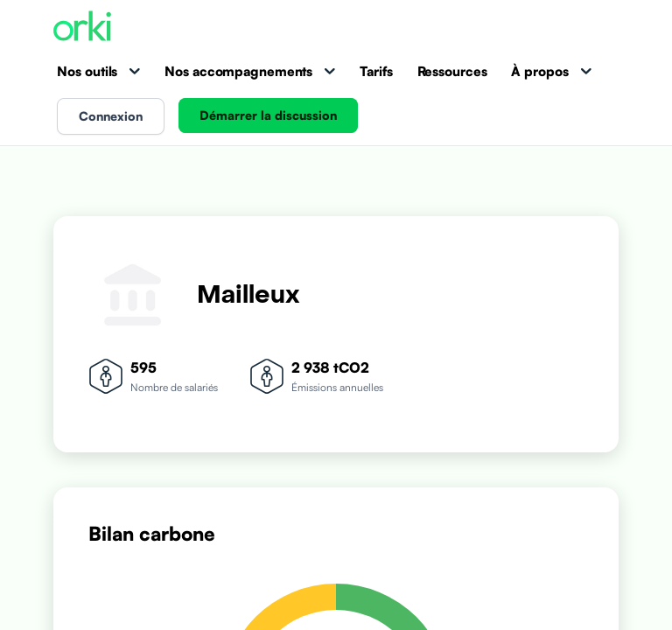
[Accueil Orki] (82, 28)
